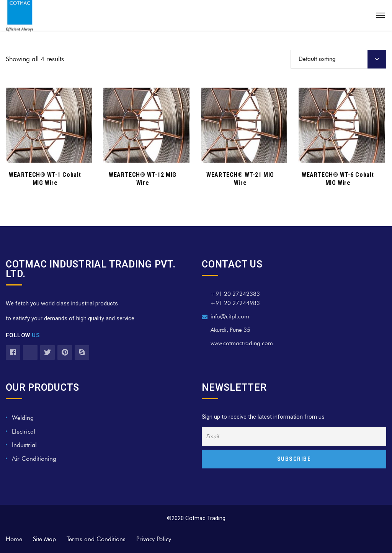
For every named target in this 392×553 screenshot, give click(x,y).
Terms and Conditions (96, 539)
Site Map (44, 539)
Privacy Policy (154, 539)
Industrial (24, 445)
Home (14, 539)
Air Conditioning (34, 459)
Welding (23, 418)
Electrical (24, 431)
